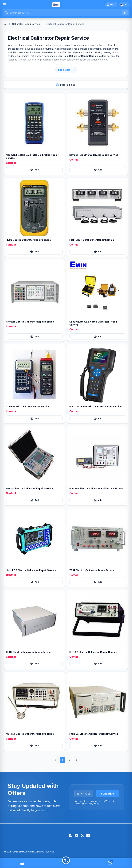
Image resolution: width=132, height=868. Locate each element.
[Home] (5, 24)
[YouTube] (77, 836)
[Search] (125, 13)
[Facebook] (71, 836)
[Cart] (110, 863)
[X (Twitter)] (82, 836)
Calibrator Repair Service (26, 24)
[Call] (66, 863)
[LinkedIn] (88, 836)
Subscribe (107, 794)
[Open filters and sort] (66, 85)
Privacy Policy (93, 804)
